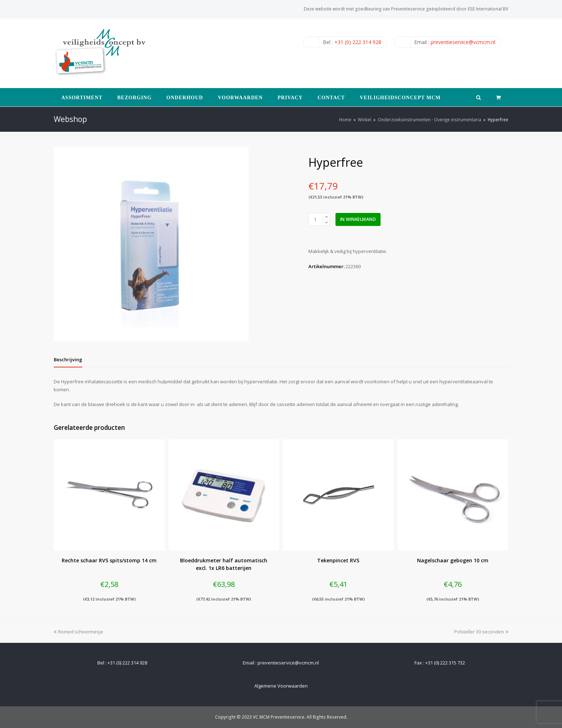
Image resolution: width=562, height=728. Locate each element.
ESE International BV (488, 9)
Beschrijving (68, 359)
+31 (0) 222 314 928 (358, 42)
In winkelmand (358, 219)
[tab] (68, 359)
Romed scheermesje (78, 632)
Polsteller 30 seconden (481, 632)
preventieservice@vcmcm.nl (463, 42)
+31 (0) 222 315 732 (445, 663)
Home (345, 119)
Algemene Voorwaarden (281, 686)
